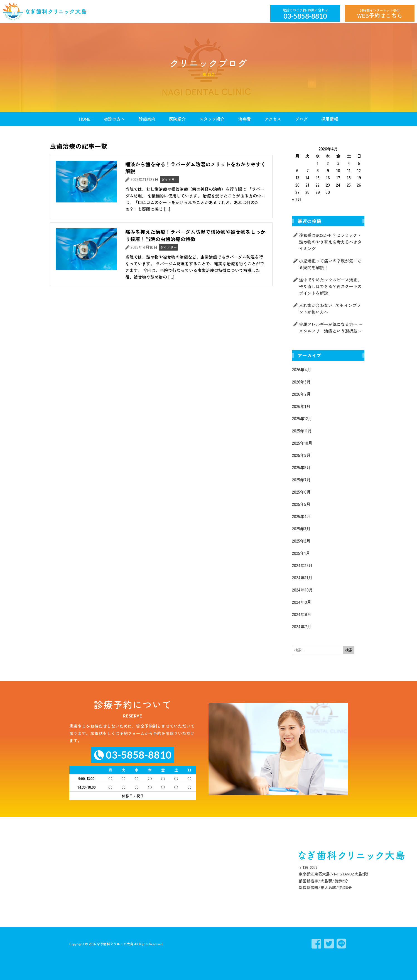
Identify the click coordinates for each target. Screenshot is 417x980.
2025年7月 (301, 480)
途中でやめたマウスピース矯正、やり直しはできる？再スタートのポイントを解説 (330, 286)
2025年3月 (301, 529)
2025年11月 (302, 431)
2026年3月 (301, 382)
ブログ (301, 119)
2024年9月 (302, 602)
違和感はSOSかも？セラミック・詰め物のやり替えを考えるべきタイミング (330, 242)
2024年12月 (302, 565)
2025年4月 (301, 516)
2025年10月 (302, 443)
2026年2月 (301, 394)
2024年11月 (302, 577)
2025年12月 (302, 418)
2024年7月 (302, 626)
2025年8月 (301, 467)
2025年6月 (301, 492)
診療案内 (147, 119)
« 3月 (297, 199)
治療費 (245, 119)
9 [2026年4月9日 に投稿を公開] (328, 170)
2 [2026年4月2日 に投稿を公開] (328, 163)
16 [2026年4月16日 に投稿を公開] (328, 178)
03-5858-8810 (305, 16)
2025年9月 (301, 455)
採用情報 (330, 119)
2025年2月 (301, 541)
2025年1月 (301, 553)
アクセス (273, 119)
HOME (85, 119)
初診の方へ (114, 119)
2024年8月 (302, 614)
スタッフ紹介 (212, 119)
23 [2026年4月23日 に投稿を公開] (328, 185)
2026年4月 (302, 369)
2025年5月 (301, 504)
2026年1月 (301, 406)
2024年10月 (302, 590)
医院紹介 (177, 119)
